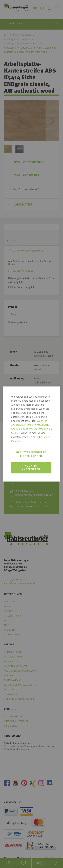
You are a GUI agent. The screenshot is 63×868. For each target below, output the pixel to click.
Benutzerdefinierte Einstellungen (31, 454)
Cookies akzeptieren (31, 468)
